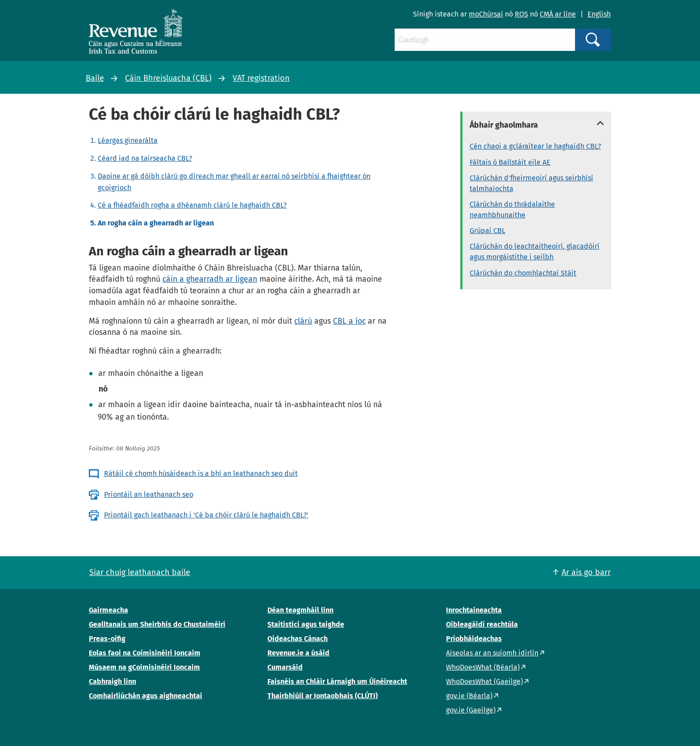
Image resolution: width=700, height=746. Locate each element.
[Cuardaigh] (485, 40)
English (599, 14)
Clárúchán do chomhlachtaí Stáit (523, 273)
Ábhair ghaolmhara (504, 125)
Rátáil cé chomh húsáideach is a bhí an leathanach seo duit (201, 473)
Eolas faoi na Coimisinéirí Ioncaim (145, 653)
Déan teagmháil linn (300, 610)
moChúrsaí (486, 14)
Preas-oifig (107, 639)
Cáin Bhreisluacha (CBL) (168, 78)
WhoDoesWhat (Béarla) (483, 667)
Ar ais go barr (586, 572)
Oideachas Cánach (298, 639)
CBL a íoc (349, 321)
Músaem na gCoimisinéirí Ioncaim (144, 667)
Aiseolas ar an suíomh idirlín (492, 653)
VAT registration (261, 78)
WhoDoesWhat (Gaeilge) (484, 681)
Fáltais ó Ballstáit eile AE (510, 162)
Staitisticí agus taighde (306, 624)
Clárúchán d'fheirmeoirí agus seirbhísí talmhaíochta (531, 183)
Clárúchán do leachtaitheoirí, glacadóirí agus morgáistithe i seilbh (535, 252)
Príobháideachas (474, 639)
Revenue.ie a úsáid (298, 653)
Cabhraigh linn (112, 681)
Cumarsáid (285, 667)
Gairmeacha (108, 610)
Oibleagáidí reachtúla (482, 624)
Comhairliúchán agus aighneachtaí (146, 696)
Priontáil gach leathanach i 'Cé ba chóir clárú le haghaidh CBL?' (206, 515)
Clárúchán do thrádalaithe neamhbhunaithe (512, 210)
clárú (303, 321)
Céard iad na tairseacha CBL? (145, 158)
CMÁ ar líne (558, 14)
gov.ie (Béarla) (469, 696)
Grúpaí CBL (487, 231)
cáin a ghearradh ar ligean (210, 279)
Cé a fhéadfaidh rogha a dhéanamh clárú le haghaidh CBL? (192, 205)
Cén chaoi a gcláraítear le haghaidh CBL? (535, 146)
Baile (95, 78)
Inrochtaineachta (474, 610)
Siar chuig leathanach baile (140, 572)
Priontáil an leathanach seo (149, 494)
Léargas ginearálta (128, 140)
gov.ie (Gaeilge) (471, 710)
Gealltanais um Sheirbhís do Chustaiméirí (157, 624)
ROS (521, 14)
